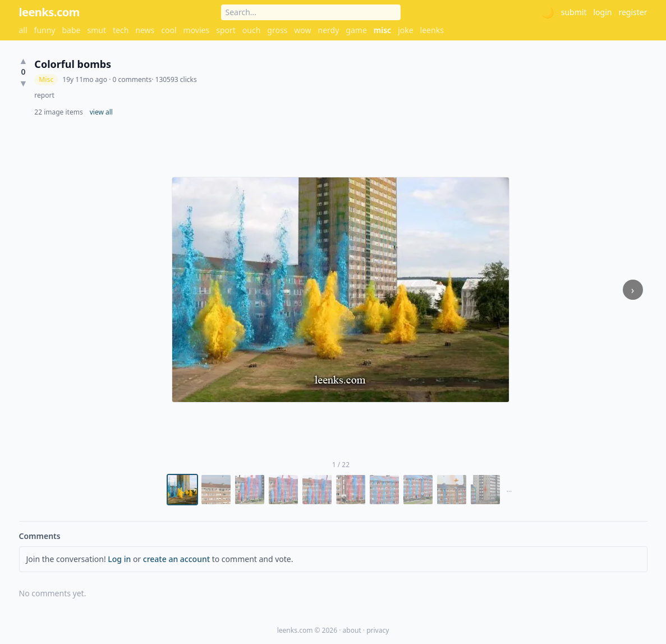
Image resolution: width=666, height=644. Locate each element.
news (145, 30)
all (23, 30)
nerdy (329, 30)
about (352, 630)
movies (197, 30)
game (356, 30)
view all (101, 112)
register (633, 12)
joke (405, 30)
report (44, 95)
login (602, 12)
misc (382, 30)
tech (121, 30)
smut (97, 30)
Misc (46, 79)
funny (45, 30)
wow (302, 30)
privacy (378, 630)
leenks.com (49, 12)
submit (574, 12)
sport (226, 30)
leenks (432, 30)
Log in (119, 559)
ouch (252, 30)
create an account (176, 559)
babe (72, 30)
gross (277, 30)
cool (169, 30)
